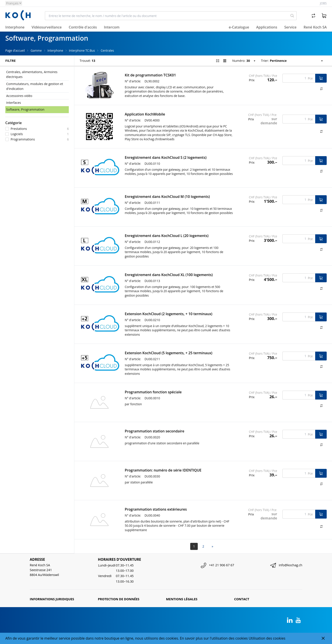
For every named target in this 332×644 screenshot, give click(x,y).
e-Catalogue (239, 27)
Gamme (36, 50)
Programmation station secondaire (154, 431)
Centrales (107, 50)
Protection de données (119, 599)
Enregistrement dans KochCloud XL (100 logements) (169, 275)
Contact (242, 599)
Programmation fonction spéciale (153, 392)
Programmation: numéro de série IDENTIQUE (163, 470)
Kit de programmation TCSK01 (150, 75)
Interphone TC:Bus (82, 50)
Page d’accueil (15, 50)
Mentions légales (182, 599)
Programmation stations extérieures (156, 509)
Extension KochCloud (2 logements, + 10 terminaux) (169, 314)
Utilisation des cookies (267, 638)
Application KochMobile (145, 114)
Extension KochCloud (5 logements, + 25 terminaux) (169, 353)
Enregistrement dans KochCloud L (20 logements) (167, 236)
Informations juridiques (52, 599)
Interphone (55, 50)
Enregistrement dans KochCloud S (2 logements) (166, 157)
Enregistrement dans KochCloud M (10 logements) (167, 197)
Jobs (323, 3)
